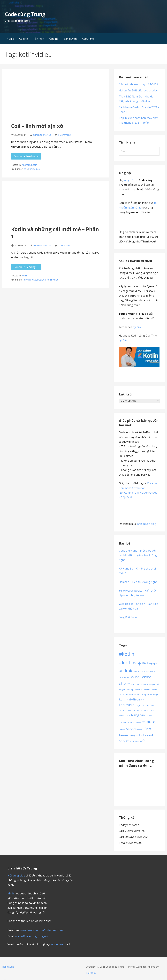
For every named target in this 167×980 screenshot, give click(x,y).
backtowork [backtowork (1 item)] (124, 677)
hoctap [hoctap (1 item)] (143, 694)
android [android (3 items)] (126, 671)
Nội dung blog (16, 876)
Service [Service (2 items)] (131, 729)
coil (25, 169)
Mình (11, 893)
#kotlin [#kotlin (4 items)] (127, 654)
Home (10, 39)
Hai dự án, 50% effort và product (139, 90)
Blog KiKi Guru (128, 617)
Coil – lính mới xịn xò (37, 126)
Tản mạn (39, 39)
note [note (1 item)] (146, 710)
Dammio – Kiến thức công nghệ (138, 582)
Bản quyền (70, 39)
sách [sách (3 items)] (147, 729)
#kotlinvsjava (39, 280)
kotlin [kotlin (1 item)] (142, 700)
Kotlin (34, 165)
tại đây (137, 327)
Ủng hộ (54, 39)
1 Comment (64, 135)
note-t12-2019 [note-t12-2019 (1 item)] (125, 716)
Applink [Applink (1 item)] (152, 671)
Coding (24, 39)
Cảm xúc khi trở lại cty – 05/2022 (138, 84)
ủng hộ (129, 180)
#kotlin (27, 280)
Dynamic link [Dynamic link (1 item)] (145, 690)
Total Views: (127, 843)
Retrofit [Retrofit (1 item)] (122, 730)
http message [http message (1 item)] (153, 694)
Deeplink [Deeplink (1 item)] (144, 684)
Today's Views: (128, 825)
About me (88, 39)
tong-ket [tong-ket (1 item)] (135, 736)
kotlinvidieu (34, 169)
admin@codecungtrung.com (32, 936)
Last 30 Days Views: (131, 837)
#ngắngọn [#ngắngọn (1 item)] (153, 664)
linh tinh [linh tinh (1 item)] (146, 705)
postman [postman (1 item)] (123, 722)
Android (26, 165)
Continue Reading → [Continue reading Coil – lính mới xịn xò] (26, 156)
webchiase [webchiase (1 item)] (135, 741)
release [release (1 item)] (138, 722)
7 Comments (65, 245)
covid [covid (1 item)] (137, 684)
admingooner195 (42, 135)
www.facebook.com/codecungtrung (42, 930)
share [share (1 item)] (140, 730)
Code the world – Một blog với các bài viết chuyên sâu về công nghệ (138, 555)
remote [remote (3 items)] (148, 721)
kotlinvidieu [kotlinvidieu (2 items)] (128, 705)
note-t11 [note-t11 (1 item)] (152, 710)
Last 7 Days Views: (130, 831)
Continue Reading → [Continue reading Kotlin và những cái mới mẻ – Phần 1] (26, 267)
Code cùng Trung (25, 14)
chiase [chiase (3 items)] (125, 683)
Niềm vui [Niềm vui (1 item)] (140, 710)
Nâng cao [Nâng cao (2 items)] (138, 715)
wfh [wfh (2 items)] (143, 741)
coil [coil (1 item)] (133, 684)
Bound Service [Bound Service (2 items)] (140, 677)
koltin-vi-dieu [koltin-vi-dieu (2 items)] (129, 699)
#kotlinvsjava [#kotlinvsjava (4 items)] (133, 663)
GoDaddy (91, 973)
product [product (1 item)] (131, 722)
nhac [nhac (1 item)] (125, 710)
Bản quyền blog (147, 524)
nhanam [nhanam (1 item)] (132, 710)
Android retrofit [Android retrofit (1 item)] (141, 671)
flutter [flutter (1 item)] (137, 694)
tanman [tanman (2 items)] (125, 735)
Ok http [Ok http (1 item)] (149, 716)
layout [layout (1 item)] (140, 705)
